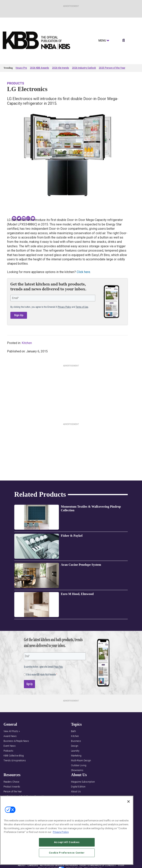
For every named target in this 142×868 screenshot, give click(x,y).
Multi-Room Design (81, 761)
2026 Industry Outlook (84, 68)
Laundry (75, 751)
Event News (10, 746)
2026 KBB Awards (40, 68)
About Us (76, 792)
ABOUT (22, 865)
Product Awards (12, 787)
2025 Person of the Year (112, 68)
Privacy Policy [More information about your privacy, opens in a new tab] (61, 832)
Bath (73, 731)
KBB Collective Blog (14, 756)
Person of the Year (13, 792)
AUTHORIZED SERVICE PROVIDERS (59, 865)
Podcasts (8, 751)
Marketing (76, 756)
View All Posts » (12, 731)
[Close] (129, 802)
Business (76, 741)
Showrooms (77, 770)
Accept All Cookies (67, 842)
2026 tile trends (61, 68)
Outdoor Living (79, 766)
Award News (10, 736)
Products (16, 83)
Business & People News (16, 741)
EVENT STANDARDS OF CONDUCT (98, 865)
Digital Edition (78, 787)
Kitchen (27, 343)
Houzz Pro (21, 68)
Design (75, 746)
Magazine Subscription (83, 782)
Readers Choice (11, 782)
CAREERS (33, 865)
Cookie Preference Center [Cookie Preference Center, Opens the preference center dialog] (67, 853)
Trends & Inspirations (15, 761)
